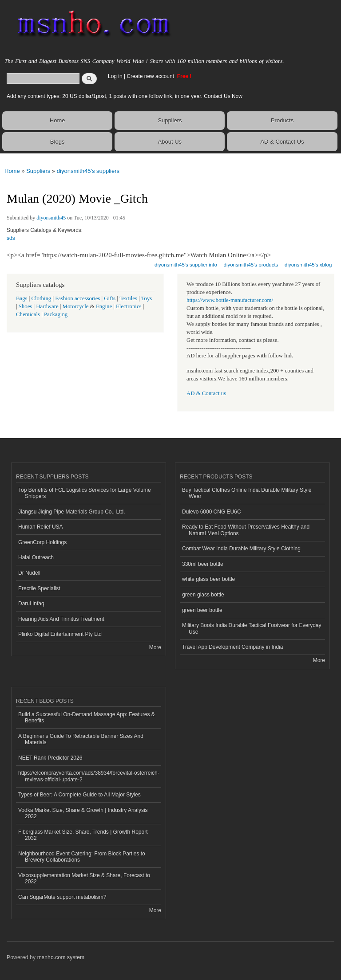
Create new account (151, 76)
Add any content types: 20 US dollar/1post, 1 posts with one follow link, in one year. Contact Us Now (125, 96)
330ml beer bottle (203, 564)
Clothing (42, 298)
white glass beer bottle (208, 579)
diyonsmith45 (51, 218)
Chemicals (29, 314)
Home (57, 120)
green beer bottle (202, 610)
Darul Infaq (31, 604)
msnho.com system (61, 957)
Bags (22, 298)
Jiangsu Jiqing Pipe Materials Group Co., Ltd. (71, 512)
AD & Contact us (206, 393)
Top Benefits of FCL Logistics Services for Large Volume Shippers (85, 493)
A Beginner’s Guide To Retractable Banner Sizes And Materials (81, 739)
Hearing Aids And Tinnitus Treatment (61, 619)
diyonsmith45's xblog (308, 265)
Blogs (57, 142)
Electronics (129, 306)
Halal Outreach (36, 557)
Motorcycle (76, 306)
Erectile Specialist (39, 588)
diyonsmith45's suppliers (88, 171)
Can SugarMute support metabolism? (62, 897)
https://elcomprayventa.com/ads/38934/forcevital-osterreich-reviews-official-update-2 (89, 776)
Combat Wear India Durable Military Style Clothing (241, 549)
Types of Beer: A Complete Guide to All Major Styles (79, 795)
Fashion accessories (77, 298)
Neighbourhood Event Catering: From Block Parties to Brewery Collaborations (82, 857)
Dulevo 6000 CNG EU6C (212, 512)
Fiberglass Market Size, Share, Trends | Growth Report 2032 (83, 835)
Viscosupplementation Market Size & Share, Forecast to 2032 (84, 878)
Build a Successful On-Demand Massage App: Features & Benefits (87, 717)
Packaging (56, 314)
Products (282, 120)
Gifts (110, 298)
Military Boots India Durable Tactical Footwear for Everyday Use (252, 628)
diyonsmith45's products (251, 265)
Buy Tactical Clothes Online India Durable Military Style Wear (247, 493)
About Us (170, 142)
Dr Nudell (29, 573)
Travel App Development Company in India (232, 647)
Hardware (47, 306)
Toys (147, 298)
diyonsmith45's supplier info (186, 265)
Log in (115, 76)
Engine (104, 306)
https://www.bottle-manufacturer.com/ (230, 300)
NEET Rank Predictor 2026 (50, 758)
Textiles (128, 298)
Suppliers (170, 120)
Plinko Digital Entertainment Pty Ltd (60, 634)
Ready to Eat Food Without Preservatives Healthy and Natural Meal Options (246, 530)
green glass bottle (203, 595)
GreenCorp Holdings (42, 542)
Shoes (26, 306)
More (155, 647)
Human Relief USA (41, 527)
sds (11, 238)
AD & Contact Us (282, 142)
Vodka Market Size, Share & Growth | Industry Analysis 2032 (83, 813)
